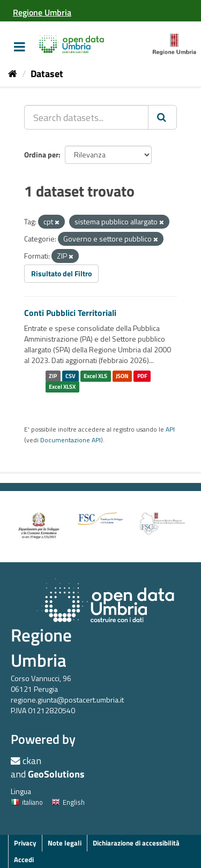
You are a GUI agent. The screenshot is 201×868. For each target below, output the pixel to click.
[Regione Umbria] (42, 12)
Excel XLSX (62, 387)
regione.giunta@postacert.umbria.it (67, 700)
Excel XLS (95, 376)
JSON (122, 376)
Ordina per (41, 154)
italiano (27, 802)
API (170, 429)
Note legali (65, 843)
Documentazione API (70, 440)
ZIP (53, 376)
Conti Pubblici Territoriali (70, 313)
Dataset (47, 74)
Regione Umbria (41, 648)
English (68, 802)
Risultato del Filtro (61, 273)
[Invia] (162, 117)
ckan (32, 761)
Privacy (25, 843)
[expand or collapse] (20, 47)
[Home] (13, 74)
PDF (142, 376)
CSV (70, 376)
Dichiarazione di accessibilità (136, 843)
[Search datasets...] (86, 117)
